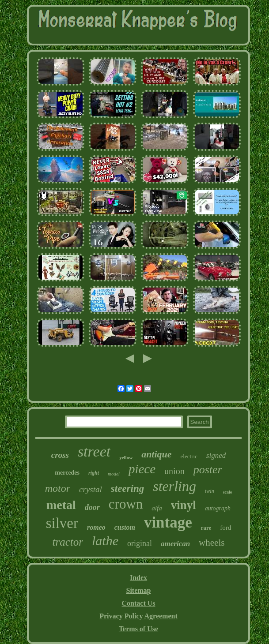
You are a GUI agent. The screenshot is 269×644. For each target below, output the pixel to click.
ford (225, 528)
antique (156, 454)
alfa (157, 508)
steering (127, 489)
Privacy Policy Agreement (138, 616)
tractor (68, 542)
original (140, 543)
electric (189, 456)
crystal (91, 489)
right (94, 473)
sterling (174, 486)
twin (210, 491)
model (114, 474)
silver (62, 523)
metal (61, 505)
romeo (96, 527)
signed (216, 455)
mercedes (67, 473)
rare (206, 528)
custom (125, 527)
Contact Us (139, 603)
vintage (168, 522)
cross (60, 455)
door (92, 507)
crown (126, 504)
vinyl (184, 505)
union (174, 471)
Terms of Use (138, 629)
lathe (105, 541)
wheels (212, 543)
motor (58, 488)
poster (208, 470)
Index (138, 578)
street (94, 451)
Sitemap (139, 590)
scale (228, 492)
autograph (218, 508)
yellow (126, 457)
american (175, 544)
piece (142, 469)
